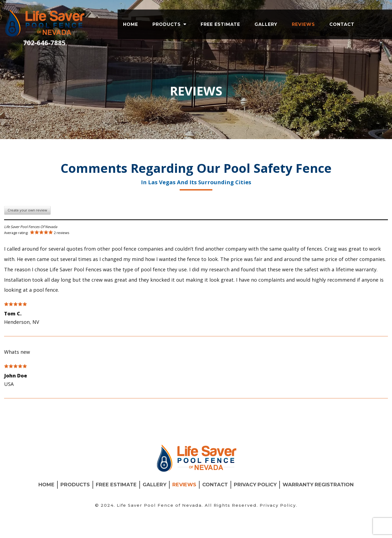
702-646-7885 (44, 43)
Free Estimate (220, 24)
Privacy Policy (255, 509)
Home (131, 24)
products (167, 24)
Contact (342, 24)
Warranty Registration (318, 509)
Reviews (303, 24)
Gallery (266, 24)
